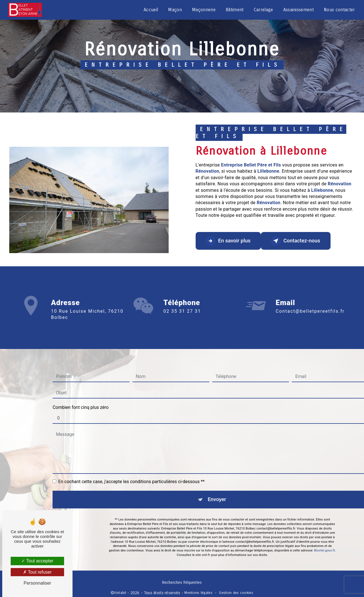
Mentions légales (198, 593)
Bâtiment (234, 10)
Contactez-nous (301, 241)
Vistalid (120, 593)
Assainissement (298, 10)
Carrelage (263, 10)
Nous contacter (339, 10)
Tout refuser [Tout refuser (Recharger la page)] (37, 572)
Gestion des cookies (236, 593)
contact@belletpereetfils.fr (310, 303)
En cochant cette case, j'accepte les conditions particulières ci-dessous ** (131, 473)
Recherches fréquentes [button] (182, 584)
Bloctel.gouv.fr (325, 543)
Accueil (151, 10)
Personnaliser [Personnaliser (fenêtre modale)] (37, 583)
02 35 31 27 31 (182, 319)
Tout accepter (37, 561)
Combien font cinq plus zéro (81, 399)
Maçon (175, 10)
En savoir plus (230, 241)
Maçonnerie (203, 10)
